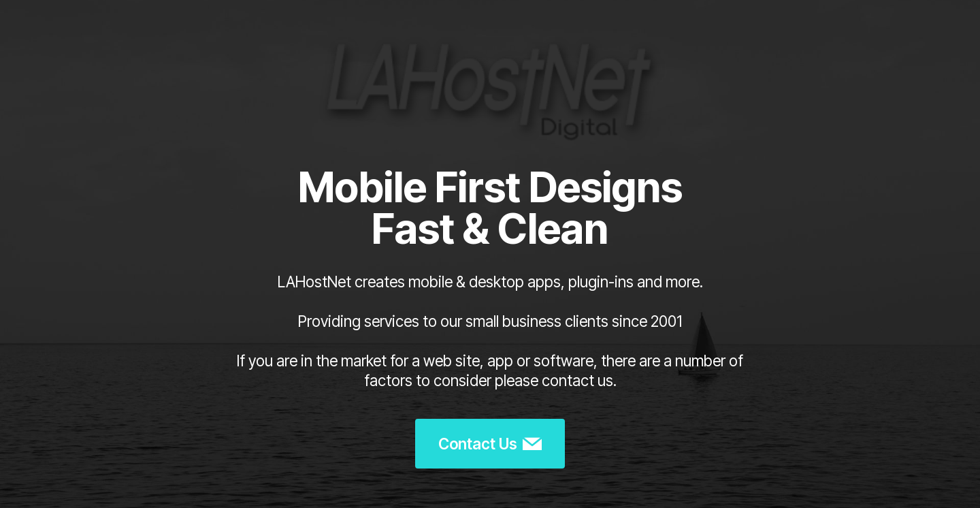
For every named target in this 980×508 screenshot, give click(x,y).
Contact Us (490, 444)
